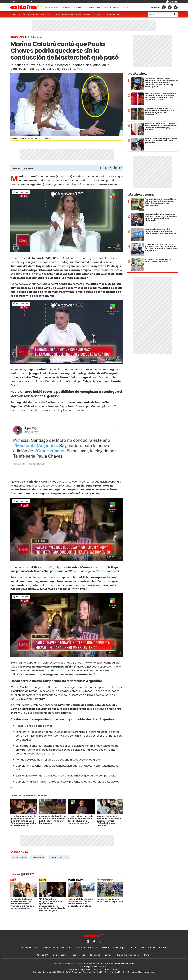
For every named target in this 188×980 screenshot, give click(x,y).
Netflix (107, 7)
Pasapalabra (83, 14)
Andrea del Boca (37, 14)
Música (117, 7)
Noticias (46, 947)
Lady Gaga (54, 14)
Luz (137, 947)
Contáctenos (79, 955)
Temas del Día (18, 14)
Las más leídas (137, 74)
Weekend (105, 947)
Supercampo (119, 947)
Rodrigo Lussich (102, 14)
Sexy (126, 7)
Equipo (108, 955)
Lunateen (152, 947)
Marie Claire (59, 947)
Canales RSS (42, 955)
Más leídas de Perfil (141, 195)
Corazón (65, 7)
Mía (143, 947)
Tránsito (148, 955)
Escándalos (51, 7)
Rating (117, 14)
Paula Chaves (29, 181)
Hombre (81, 947)
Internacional (93, 7)
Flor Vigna (68, 14)
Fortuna (71, 947)
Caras (37, 947)
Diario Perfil (26, 947)
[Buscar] (160, 14)
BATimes (163, 947)
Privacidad (95, 955)
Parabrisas (93, 947)
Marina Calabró (19, 857)
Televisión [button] (78, 7)
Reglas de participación (128, 955)
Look (130, 947)
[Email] (121, 168)
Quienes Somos (60, 955)
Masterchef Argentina (59, 857)
